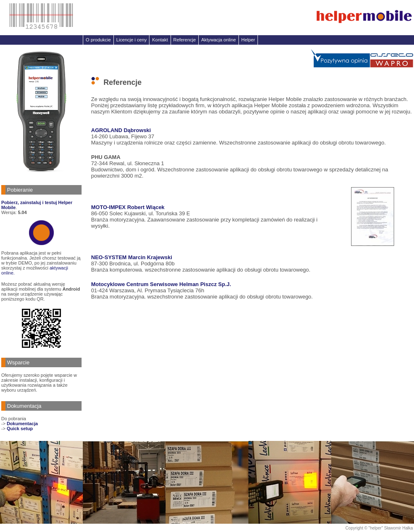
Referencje (185, 40)
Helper (248, 40)
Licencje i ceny (132, 40)
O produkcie (98, 40)
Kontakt (160, 40)
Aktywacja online (219, 40)
